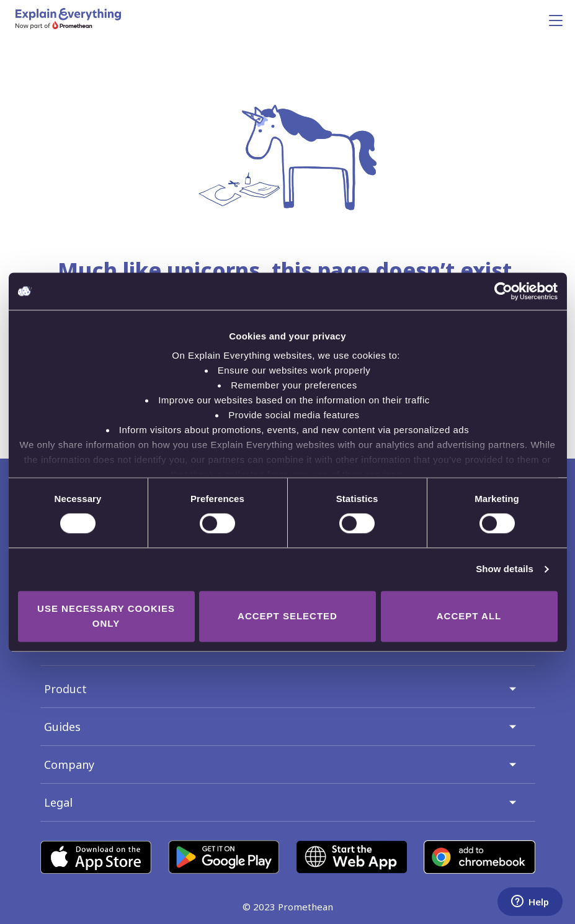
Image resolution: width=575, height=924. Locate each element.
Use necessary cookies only (106, 616)
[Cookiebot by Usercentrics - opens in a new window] (503, 291)
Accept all (469, 616)
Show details (505, 569)
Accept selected (287, 616)
